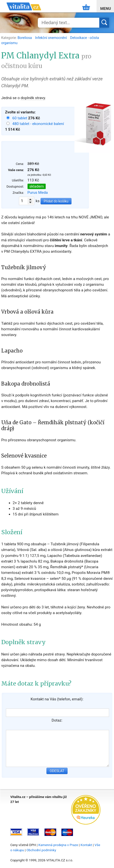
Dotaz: (57, 720)
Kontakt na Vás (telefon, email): (57, 699)
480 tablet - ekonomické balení (38, 124)
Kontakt (86, 845)
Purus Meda (38, 193)
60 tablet (20, 118)
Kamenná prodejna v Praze (58, 845)
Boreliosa (25, 38)
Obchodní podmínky (41, 850)
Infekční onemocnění (51, 38)
